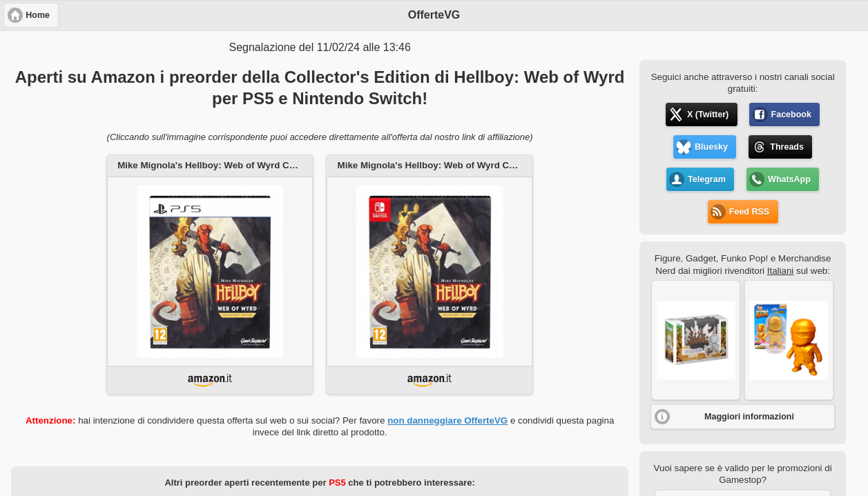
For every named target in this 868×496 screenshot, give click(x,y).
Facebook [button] (791, 115)
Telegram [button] (707, 179)
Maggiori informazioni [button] (749, 417)
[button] (696, 340)
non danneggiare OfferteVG (447, 420)
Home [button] (38, 15)
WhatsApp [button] (789, 179)
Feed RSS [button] (749, 212)
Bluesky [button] (711, 147)
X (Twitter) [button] (708, 115)
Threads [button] (787, 147)
